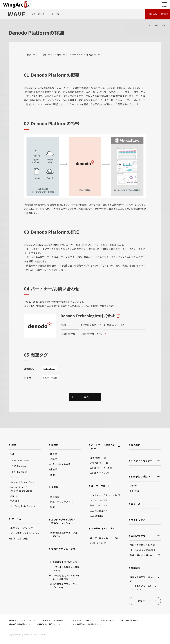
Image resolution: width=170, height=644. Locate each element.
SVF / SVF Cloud (21, 461)
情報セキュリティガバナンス (22, 620)
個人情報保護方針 (130, 620)
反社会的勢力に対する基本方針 (87, 624)
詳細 (59, 54)
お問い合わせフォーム (92, 334)
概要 (29, 54)
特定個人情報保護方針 (19, 624)
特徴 (44, 54)
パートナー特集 (54, 14)
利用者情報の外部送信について (51, 624)
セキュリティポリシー (81, 620)
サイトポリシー (106, 620)
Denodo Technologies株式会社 (88, 316)
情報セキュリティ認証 (53, 620)
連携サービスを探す (39, 14)
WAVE (157, 25)
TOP (149, 25)
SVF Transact (19, 472)
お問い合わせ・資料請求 (158, 14)
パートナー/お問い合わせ (84, 54)
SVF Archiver (19, 466)
